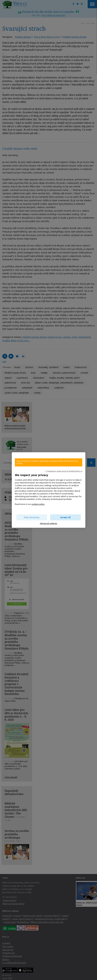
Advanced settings (48, 523)
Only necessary (32, 517)
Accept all (65, 517)
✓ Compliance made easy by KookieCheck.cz (63, 471)
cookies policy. (38, 504)
